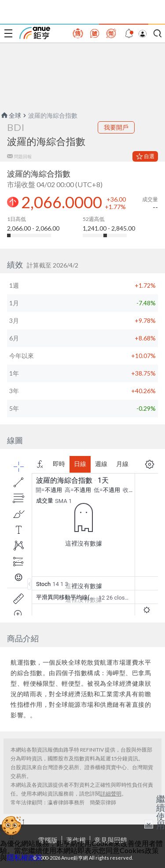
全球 (11, 115)
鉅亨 (35, 33)
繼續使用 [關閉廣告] (161, 812)
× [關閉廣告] (149, 824)
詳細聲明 (111, 794)
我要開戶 (116, 127)
